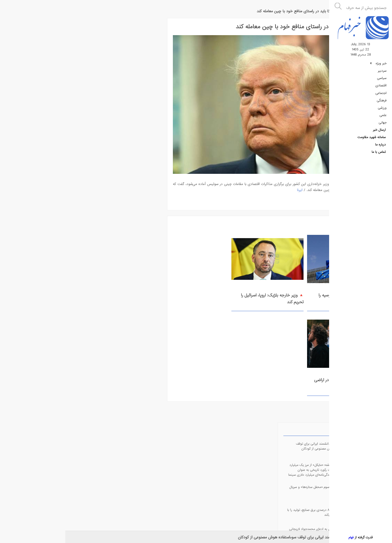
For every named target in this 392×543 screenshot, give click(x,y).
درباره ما (380, 148)
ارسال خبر (379, 133)
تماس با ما (379, 156)
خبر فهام (313, 8)
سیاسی (382, 80)
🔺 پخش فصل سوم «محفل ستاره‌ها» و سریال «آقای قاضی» (41, 86)
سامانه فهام (102, 497)
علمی (383, 118)
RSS (54, 219)
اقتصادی (381, 87)
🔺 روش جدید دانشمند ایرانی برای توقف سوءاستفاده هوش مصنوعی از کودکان (235, 537)
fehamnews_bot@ (54, 266)
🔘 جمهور (63, 168)
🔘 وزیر (92, 168)
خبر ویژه (378, 65)
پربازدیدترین (72, 25)
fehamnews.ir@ (54, 289)
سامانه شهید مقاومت (372, 141)
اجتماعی (381, 95)
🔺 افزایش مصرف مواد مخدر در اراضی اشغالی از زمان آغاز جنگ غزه (151, 291)
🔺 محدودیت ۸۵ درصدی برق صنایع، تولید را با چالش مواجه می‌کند (43, 109)
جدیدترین (90, 25)
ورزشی (382, 110)
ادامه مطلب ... (304, 194)
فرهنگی (382, 103)
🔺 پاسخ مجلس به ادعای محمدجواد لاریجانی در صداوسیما (43, 128)
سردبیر (382, 72)
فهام (350, 538)
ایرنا (222, 183)
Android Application (54, 195)
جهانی (383, 126)
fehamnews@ (54, 242)
